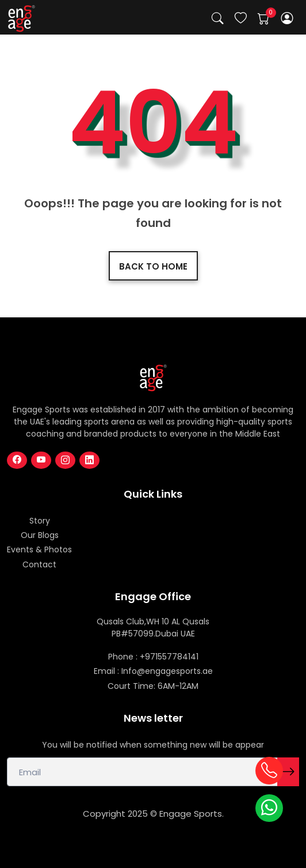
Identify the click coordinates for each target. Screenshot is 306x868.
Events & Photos (39, 549)
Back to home (153, 266)
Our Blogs (40, 535)
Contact (39, 564)
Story (40, 521)
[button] (287, 18)
